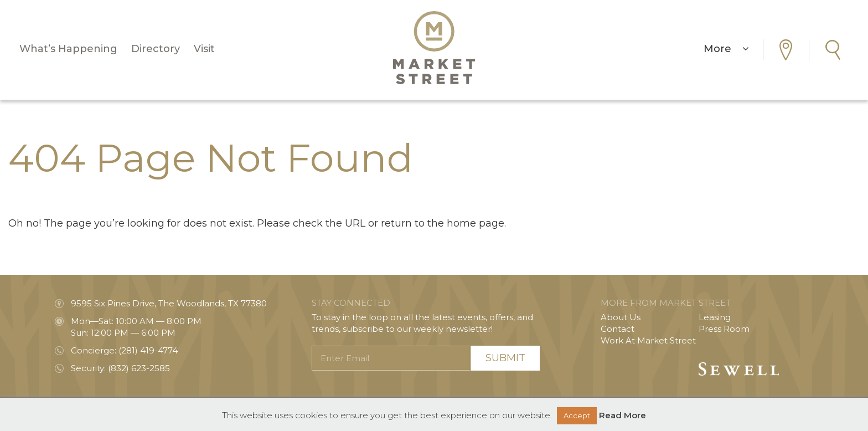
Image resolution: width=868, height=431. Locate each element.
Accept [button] (577, 415)
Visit (204, 49)
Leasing (715, 317)
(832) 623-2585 (139, 368)
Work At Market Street (648, 340)
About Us (621, 317)
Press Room (724, 329)
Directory (156, 49)
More (726, 49)
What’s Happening (68, 49)
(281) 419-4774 (148, 350)
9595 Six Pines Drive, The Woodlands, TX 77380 (169, 303)
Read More (622, 415)
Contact (618, 329)
